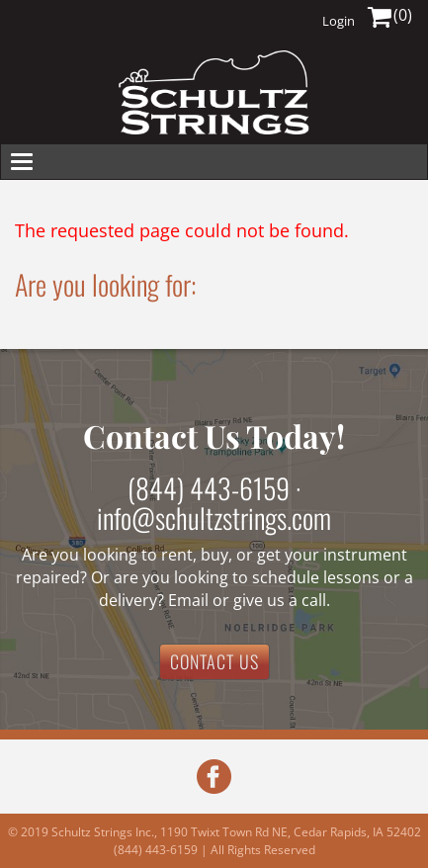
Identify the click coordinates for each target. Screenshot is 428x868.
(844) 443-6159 (209, 488)
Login (339, 21)
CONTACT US (214, 661)
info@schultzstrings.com (214, 518)
